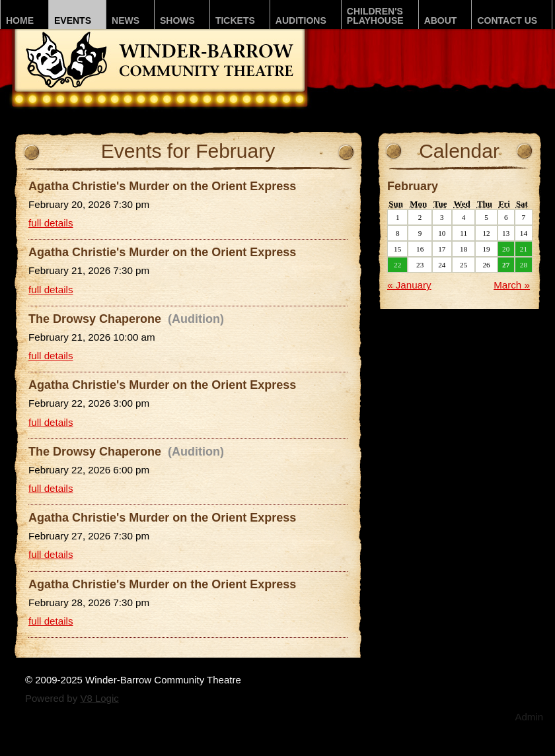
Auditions (301, 20)
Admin (529, 717)
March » (512, 285)
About (441, 20)
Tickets (235, 20)
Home (20, 20)
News (126, 20)
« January (409, 285)
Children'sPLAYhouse (375, 16)
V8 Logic (99, 698)
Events (73, 20)
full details (51, 223)
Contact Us (507, 20)
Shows (177, 20)
